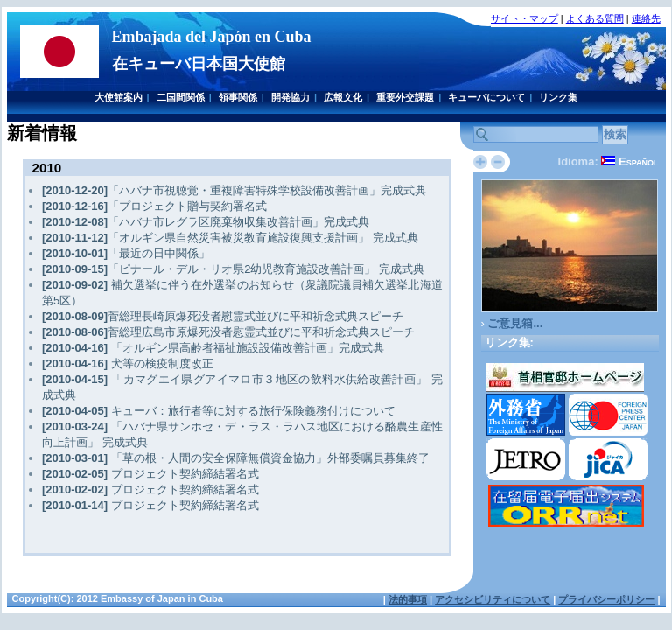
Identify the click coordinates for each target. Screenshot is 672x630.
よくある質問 (595, 18)
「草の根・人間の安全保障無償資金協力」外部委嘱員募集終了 (236, 458)
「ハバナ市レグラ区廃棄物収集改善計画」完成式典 (206, 222)
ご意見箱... (515, 323)
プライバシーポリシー (606, 599)
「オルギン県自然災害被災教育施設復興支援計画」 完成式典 (230, 238)
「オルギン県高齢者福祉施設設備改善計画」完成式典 (213, 348)
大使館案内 (119, 97)
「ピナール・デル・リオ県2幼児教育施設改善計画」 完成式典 (233, 269)
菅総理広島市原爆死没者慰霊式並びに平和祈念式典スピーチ (228, 332)
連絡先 (646, 18)
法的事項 (408, 599)
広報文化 (343, 97)
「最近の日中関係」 (126, 253)
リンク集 (558, 97)
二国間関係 (181, 97)
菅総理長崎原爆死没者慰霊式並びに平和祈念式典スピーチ (223, 316)
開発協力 (290, 97)
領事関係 (238, 97)
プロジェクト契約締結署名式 (150, 474)
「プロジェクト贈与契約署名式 (154, 206)
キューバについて (486, 97)
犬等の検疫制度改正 (128, 364)
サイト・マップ (525, 18)
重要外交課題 (405, 97)
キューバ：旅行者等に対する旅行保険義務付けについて (219, 411)
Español (639, 161)
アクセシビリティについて (493, 599)
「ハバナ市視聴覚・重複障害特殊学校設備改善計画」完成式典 (234, 190)
